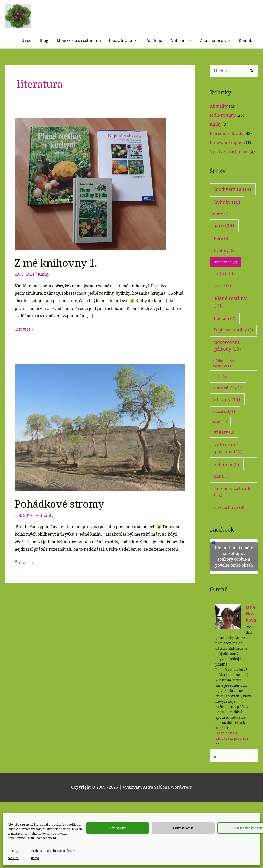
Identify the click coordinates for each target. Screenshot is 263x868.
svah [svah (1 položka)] (220, 434)
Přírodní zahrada (227, 146)
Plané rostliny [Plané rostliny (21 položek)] (231, 314)
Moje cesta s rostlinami (79, 53)
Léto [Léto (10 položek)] (224, 286)
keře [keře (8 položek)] (222, 251)
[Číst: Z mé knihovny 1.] (90, 196)
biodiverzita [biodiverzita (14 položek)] (233, 201)
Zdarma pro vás (215, 53)
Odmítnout (183, 828)
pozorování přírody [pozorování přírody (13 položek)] (228, 358)
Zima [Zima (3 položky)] (222, 488)
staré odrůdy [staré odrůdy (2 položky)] (228, 400)
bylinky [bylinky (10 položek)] (227, 214)
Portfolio (154, 53)
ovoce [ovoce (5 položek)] (222, 298)
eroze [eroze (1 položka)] (221, 226)
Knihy (44, 286)
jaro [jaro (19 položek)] (224, 238)
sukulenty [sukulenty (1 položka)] (225, 423)
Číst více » (24, 342)
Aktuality (45, 527)
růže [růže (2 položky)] (220, 389)
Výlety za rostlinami (229, 164)
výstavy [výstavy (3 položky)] (224, 444)
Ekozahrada (121, 53)
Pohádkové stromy (59, 516)
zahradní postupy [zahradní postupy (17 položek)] (229, 460)
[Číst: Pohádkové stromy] (100, 439)
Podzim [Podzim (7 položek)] (225, 331)
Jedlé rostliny (223, 127)
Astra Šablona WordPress (167, 799)
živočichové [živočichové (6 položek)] (229, 519)
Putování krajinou (227, 155)
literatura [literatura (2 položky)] (225, 274)
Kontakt (246, 53)
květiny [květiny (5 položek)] (224, 263)
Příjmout (117, 828)
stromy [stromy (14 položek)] (227, 412)
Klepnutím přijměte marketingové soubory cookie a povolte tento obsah (234, 569)
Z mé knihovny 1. (56, 275)
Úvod (27, 53)
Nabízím (178, 53)
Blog (44, 53)
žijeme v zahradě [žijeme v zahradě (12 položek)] (233, 504)
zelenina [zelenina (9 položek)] (227, 477)
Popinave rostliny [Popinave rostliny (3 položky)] (233, 342)
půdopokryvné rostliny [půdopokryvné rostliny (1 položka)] (226, 375)
